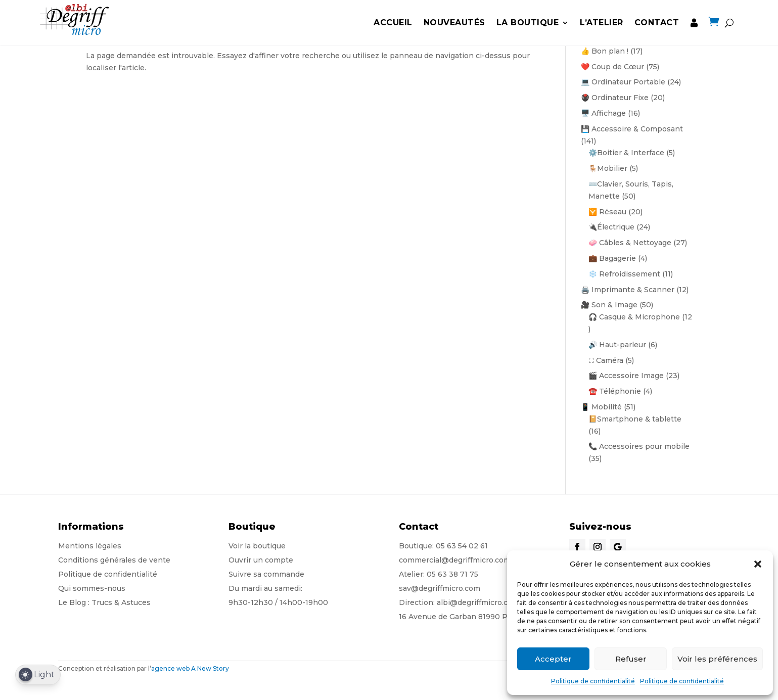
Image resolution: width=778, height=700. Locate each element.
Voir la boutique (257, 546)
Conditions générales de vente (114, 560)
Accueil (393, 22)
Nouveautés (454, 22)
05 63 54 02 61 (462, 546)
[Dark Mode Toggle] (38, 675)
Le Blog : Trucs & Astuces (104, 602)
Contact (657, 22)
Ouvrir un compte (261, 560)
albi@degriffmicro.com (478, 602)
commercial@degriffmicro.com (455, 560)
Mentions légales (90, 546)
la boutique (528, 22)
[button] (758, 564)
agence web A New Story (190, 668)
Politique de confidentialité (593, 681)
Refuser (631, 659)
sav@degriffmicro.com (440, 588)
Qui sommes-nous (92, 588)
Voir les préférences (717, 659)
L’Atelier (602, 22)
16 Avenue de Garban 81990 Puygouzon (471, 617)
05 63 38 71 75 (452, 574)
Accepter (553, 659)
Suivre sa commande (266, 574)
